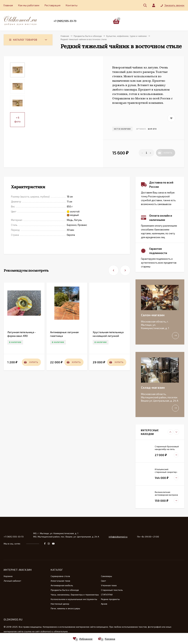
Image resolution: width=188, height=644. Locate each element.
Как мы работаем (29, 5)
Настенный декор (60, 604)
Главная (8, 5)
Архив (104, 604)
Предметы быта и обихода (65, 590)
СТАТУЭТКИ (107, 594)
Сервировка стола (60, 576)
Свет (103, 581)
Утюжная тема (109, 585)
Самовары (106, 576)
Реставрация (53, 5)
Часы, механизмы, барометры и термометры (75, 594)
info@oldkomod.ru (118, 537)
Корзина (8, 576)
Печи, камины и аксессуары (65, 608)
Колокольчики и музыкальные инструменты (74, 599)
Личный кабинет (12, 581)
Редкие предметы (110, 599)
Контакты (72, 5)
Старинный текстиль (112, 590)
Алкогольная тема (60, 581)
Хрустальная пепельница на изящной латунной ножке (108, 336)
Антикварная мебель (62, 585)
